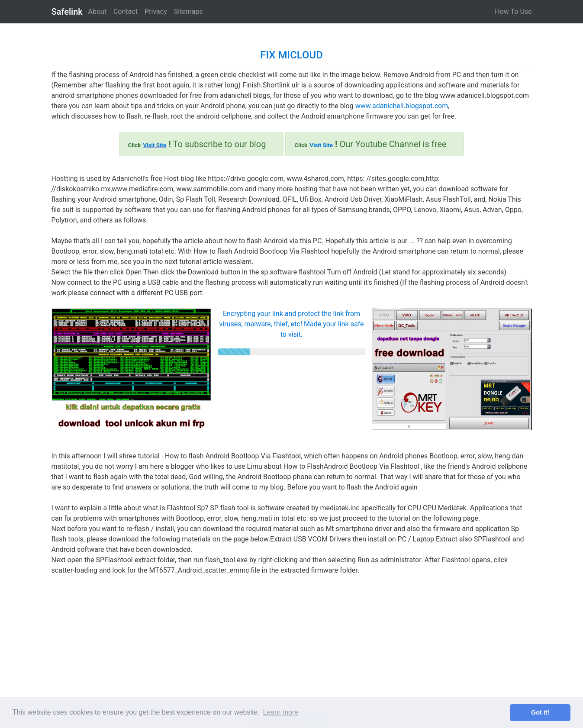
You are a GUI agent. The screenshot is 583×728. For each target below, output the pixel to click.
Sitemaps (188, 11)
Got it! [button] (540, 712)
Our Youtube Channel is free (370, 144)
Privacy (156, 11)
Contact (126, 11)
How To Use (513, 11)
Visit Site (155, 145)
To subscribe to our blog (197, 144)
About (98, 11)
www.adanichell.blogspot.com (402, 106)
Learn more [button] (280, 712)
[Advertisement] (292, 636)
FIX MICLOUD (291, 55)
